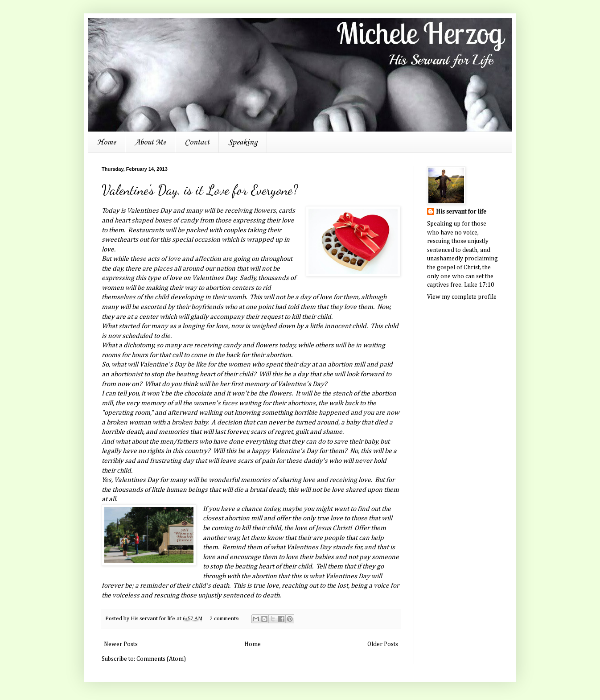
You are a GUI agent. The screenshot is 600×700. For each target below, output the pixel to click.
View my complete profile (462, 297)
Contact (197, 142)
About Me (150, 142)
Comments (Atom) (161, 659)
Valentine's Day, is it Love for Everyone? (200, 190)
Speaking (243, 142)
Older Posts (383, 644)
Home (107, 142)
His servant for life (461, 212)
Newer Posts (121, 644)
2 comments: (225, 619)
